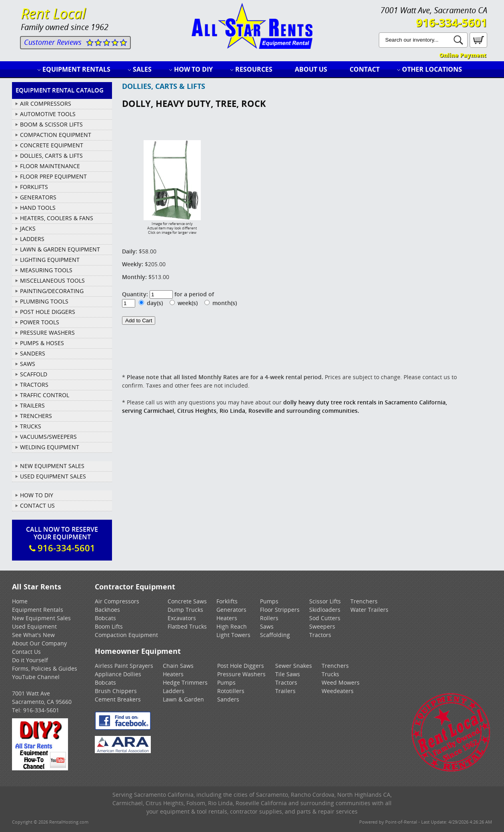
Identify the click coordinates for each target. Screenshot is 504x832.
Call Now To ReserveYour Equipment (62, 539)
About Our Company (39, 643)
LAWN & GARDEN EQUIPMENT (60, 249)
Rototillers (231, 691)
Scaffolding (275, 635)
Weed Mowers (341, 682)
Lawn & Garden (183, 699)
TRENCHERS (36, 416)
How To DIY (37, 495)
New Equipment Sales (52, 466)
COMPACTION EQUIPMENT (56, 135)
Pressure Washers (241, 674)
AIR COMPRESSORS (46, 103)
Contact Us (37, 505)
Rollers (269, 618)
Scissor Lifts (325, 601)
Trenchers (364, 601)
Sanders (228, 699)
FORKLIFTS (34, 187)
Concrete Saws (187, 601)
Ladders (174, 691)
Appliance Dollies (118, 674)
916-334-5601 (452, 22)
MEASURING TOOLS (46, 270)
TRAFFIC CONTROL (45, 395)
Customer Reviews (53, 42)
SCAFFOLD (34, 374)
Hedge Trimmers (185, 682)
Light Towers (233, 635)
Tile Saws (288, 674)
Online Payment (463, 55)
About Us (311, 69)
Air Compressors (117, 601)
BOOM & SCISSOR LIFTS (51, 124)
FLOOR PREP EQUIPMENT (53, 176)
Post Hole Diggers (241, 666)
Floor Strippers (280, 610)
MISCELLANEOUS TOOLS (52, 280)
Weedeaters (338, 691)
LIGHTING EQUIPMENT (50, 260)
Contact (365, 69)
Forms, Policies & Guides (45, 668)
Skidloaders (325, 610)
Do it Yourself (30, 660)
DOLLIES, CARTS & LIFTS (51, 156)
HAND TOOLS (38, 208)
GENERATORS (38, 197)
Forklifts (227, 601)
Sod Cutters (325, 618)
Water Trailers (369, 610)
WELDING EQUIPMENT (50, 447)
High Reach (232, 626)
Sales (142, 69)
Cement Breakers (118, 699)
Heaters (227, 618)
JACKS (28, 228)
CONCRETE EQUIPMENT (52, 145)
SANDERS (33, 353)
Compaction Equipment (126, 635)
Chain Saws (178, 666)
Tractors (320, 635)
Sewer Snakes (294, 666)
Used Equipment (34, 626)
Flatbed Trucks (187, 626)
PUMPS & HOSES (42, 343)
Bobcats (105, 618)
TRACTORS (34, 385)
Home (20, 601)
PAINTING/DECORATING (52, 291)
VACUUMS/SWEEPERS (48, 437)
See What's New (33, 635)
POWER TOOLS (40, 322)
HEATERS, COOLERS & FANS (57, 218)
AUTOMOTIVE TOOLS (48, 114)
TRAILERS (32, 405)
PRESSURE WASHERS (47, 333)
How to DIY (193, 69)
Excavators (182, 618)
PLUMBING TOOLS (44, 301)
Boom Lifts (109, 626)
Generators (231, 610)
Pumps (269, 601)
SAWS (28, 364)
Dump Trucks (185, 610)
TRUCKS (31, 426)
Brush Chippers (116, 691)
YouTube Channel (36, 677)
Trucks (330, 674)
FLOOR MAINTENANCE (50, 166)
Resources (254, 69)
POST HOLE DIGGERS (48, 312)
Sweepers (322, 626)
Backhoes (107, 610)
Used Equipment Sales (53, 476)
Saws (267, 626)
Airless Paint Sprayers (124, 666)
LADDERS (32, 239)
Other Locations (432, 69)
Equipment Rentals (76, 69)
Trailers (285, 691)
